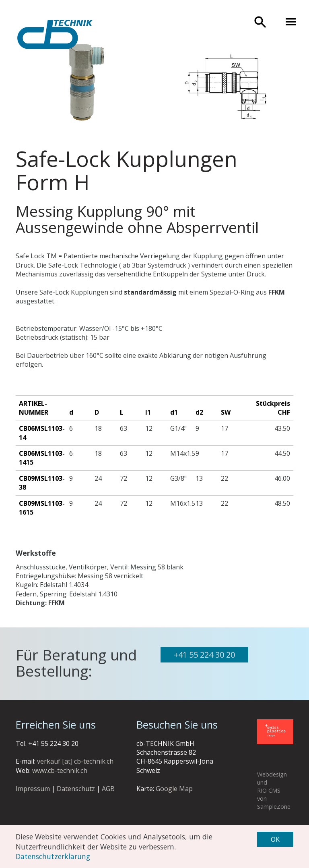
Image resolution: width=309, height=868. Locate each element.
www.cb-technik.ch (60, 770)
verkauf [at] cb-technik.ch (75, 761)
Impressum (33, 789)
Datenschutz (76, 789)
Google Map (174, 789)
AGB (108, 789)
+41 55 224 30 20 (204, 655)
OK (275, 839)
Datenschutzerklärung (53, 856)
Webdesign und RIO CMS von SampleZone (274, 791)
